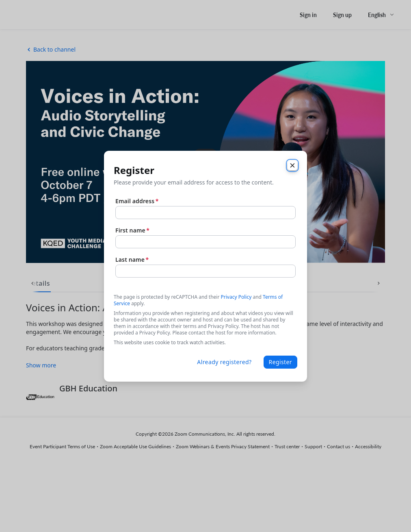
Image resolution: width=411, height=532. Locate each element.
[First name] (205, 242)
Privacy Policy (236, 297)
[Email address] (205, 213)
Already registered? (224, 362)
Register (280, 362)
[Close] (292, 165)
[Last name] (205, 271)
